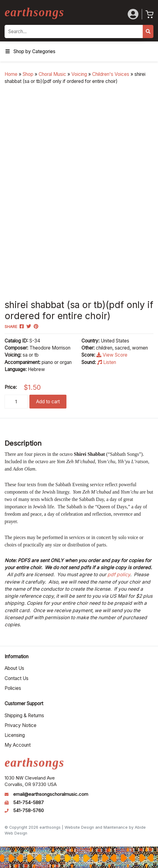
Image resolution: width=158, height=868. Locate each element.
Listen (107, 362)
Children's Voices (111, 74)
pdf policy (119, 575)
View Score (112, 355)
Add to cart (48, 402)
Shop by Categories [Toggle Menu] (30, 51)
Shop (28, 74)
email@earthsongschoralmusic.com (51, 794)
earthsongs (34, 12)
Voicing (79, 74)
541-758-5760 (28, 811)
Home (11, 74)
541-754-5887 (28, 803)
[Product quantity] (16, 402)
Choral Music (52, 74)
